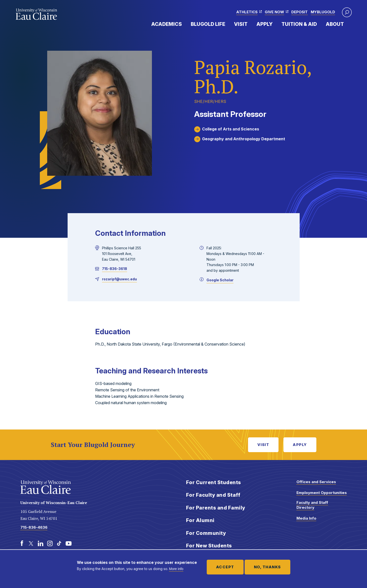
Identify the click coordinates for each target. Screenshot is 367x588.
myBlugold (323, 12)
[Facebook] (22, 543)
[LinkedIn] (41, 543)
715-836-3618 (115, 269)
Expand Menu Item (184, 24)
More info (176, 569)
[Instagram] (50, 543)
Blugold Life (208, 24)
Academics (167, 24)
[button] (347, 12)
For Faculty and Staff (213, 495)
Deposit (300, 12)
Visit (241, 24)
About (335, 24)
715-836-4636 (34, 527)
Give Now (274, 12)
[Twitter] (31, 543)
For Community (206, 533)
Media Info (306, 518)
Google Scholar (220, 280)
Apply (264, 24)
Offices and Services (316, 482)
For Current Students (214, 482)
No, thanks (267, 567)
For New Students (209, 546)
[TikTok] (59, 543)
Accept (225, 567)
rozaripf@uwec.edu (119, 279)
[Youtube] (69, 543)
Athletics (247, 12)
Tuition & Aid (299, 24)
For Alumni (200, 520)
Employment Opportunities (322, 493)
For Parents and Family (216, 508)
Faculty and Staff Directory (312, 505)
